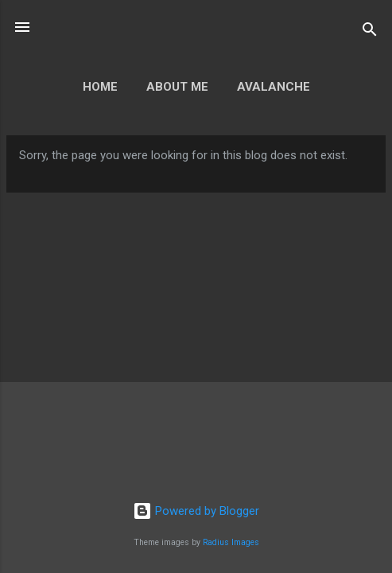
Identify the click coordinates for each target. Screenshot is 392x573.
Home (100, 87)
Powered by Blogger (196, 511)
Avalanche (274, 87)
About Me (177, 87)
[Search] (370, 32)
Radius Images (231, 542)
